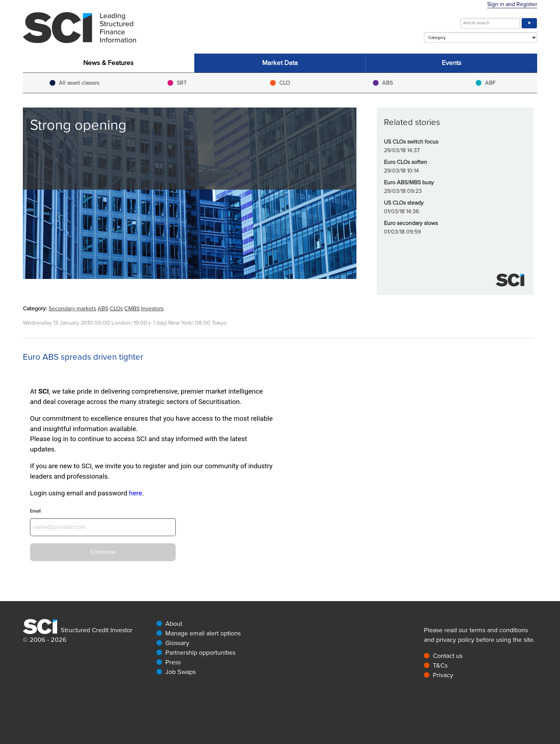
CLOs (116, 309)
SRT (177, 83)
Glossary (177, 643)
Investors (152, 309)
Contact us (448, 656)
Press (173, 662)
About (174, 624)
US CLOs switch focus (411, 142)
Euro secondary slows (411, 223)
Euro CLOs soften (406, 162)
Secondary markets (72, 309)
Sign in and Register (512, 4)
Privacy (443, 675)
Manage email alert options (203, 633)
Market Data (280, 63)
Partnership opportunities (200, 653)
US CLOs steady (404, 203)
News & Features (108, 63)
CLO (280, 83)
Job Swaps (181, 672)
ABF (486, 83)
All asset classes (74, 83)
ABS (383, 83)
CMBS (132, 309)
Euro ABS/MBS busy (409, 183)
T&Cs (440, 665)
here (136, 493)
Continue (103, 552)
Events (452, 63)
